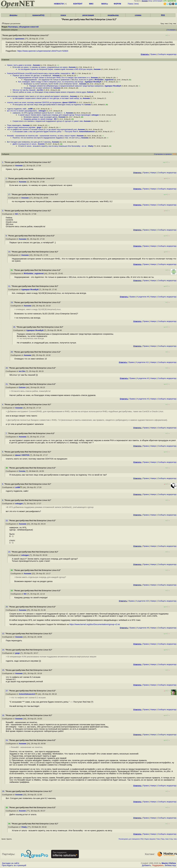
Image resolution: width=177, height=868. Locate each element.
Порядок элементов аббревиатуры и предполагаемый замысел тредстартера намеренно (66, 86)
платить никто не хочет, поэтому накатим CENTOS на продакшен (34, 102)
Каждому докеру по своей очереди (38, 119)
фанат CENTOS (69, 102)
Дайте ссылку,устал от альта (25, 144)
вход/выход (113, 15)
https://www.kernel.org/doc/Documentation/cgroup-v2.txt (95, 624)
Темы (158, 839)
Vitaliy (90, 146)
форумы (13, 15)
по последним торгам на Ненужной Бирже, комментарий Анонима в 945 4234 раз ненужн (55, 69)
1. (3, 162)
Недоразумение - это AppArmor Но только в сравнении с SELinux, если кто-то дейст (59, 80)
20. (7, 368)
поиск (63, 15)
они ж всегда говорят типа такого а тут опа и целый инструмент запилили (38, 96)
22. (7, 521)
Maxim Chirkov (169, 863)
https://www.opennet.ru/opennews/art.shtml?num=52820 (43, 51)
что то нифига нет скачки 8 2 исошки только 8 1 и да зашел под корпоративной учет (42, 129)
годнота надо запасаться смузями (21, 127)
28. (12, 352)
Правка (153, 54)
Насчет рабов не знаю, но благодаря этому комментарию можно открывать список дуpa (49, 92)
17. (10, 194)
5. (3, 452)
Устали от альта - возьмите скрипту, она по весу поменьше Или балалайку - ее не (52, 146)
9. (7, 236)
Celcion (90, 92)
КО (73, 73)
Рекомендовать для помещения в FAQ (131, 839)
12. (4, 634)
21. (7, 384)
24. (7, 740)
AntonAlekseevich (87, 132)
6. (3, 484)
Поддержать (158, 865)
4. (3, 404)
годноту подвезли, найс (17, 109)
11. (10, 286)
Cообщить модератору (167, 54)
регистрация (158, 1)
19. (12, 302)
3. (3, 211)
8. (3, 500)
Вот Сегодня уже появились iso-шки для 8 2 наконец (29, 142)
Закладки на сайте (11, 863)
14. (4, 650)
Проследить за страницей (14, 865)
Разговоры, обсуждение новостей (23, 27)
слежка (138, 15)
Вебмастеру (170, 865)
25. (7, 607)
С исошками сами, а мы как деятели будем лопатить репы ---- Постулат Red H (45, 132)
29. (4, 791)
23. (10, 552)
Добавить (147, 865)
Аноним (36, 65)
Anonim (41, 144)
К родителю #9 (143, 297)
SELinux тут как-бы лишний (24, 90)
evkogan (42, 111)
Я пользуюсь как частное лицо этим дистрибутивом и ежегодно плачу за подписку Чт (48, 105)
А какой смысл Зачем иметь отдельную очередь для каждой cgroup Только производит (54, 115)
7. (7, 433)
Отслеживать (171, 30)
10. (10, 252)
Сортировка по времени (163, 154)
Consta (88, 105)
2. (7, 178)
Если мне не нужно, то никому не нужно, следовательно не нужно (40, 67)
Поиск (130, 4)
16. (4, 715)
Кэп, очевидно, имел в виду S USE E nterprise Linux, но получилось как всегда (51, 82)
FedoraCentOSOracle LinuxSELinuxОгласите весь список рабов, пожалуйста (39, 73)
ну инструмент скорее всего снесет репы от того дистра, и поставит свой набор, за (47, 98)
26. (15, 327)
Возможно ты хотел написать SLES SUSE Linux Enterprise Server (51, 84)
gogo (39, 127)
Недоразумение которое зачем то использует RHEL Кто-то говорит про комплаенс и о (54, 78)
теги (136, 4)
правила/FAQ (38, 15)
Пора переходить (14, 125)
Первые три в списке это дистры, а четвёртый (32, 75)
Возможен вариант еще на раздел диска (41, 117)
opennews (20, 39)
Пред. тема (165, 839)
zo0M (30, 109)
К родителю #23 (142, 601)
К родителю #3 (143, 378)
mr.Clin (40, 90)
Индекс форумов (150, 839)
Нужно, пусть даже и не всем (19, 65)
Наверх (153, 173)
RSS (163, 15)
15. (4, 670)
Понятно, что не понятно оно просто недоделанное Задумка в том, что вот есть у (46, 138)
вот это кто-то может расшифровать (22, 111)
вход (150, 1)
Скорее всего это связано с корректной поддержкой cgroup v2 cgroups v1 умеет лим (48, 121)
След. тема (173, 839)
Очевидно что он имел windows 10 (38, 88)
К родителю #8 (143, 628)
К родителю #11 (142, 362)
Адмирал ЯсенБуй (93, 82)
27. (7, 691)
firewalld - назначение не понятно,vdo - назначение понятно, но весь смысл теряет (41, 136)
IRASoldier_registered (104, 80)
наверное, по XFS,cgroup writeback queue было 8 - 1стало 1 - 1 (39, 113)
